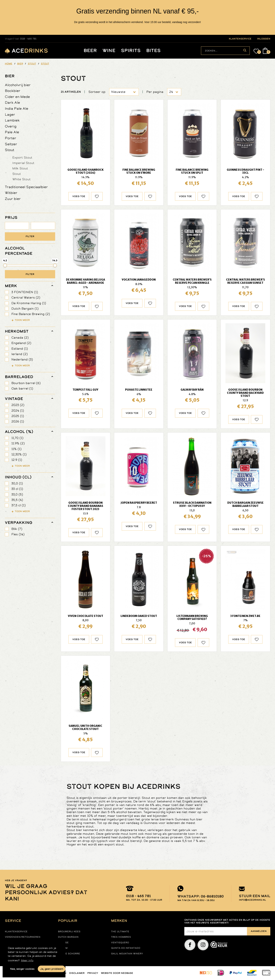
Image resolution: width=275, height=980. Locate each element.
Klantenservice (16, 932)
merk (11, 286)
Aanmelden (259, 931)
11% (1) (16, 449)
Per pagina (155, 92)
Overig (11, 126)
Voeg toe (79, 196)
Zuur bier (13, 199)
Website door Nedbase (117, 973)
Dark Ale (12, 102)
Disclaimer (77, 973)
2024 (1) (18, 411)
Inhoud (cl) (18, 477)
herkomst (17, 331)
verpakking (19, 523)
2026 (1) (18, 421)
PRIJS (11, 217)
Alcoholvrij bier (18, 85)
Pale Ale (12, 132)
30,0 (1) (17, 483)
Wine (109, 51)
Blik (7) (17, 529)
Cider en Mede (17, 97)
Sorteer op (97, 92)
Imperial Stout (23, 163)
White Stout (21, 179)
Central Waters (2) (26, 297)
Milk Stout (20, 168)
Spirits (131, 51)
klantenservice (240, 39)
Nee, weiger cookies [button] (22, 969)
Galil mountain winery (127, 954)
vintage (14, 399)
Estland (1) (20, 349)
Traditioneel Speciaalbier (26, 187)
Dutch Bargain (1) (25, 309)
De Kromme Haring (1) (29, 303)
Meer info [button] (27, 960)
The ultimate (120, 932)
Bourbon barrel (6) (26, 383)
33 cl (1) (17, 489)
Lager (10, 114)
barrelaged (19, 377)
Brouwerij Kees (69, 932)
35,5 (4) (17, 500)
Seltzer (11, 144)
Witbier (11, 193)
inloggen (264, 39)
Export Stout (22, 157)
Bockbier (13, 91)
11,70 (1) (17, 438)
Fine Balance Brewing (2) (31, 314)
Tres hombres (121, 937)
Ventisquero (120, 943)
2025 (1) (18, 416)
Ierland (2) (20, 354)
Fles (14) (18, 534)
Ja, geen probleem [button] (52, 969)
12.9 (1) (17, 460)
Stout (10, 150)
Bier (10, 76)
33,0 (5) (17, 494)
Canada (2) (20, 338)
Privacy (93, 973)
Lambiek (12, 120)
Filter (30, 236)
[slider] (5, 265)
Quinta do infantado (126, 948)
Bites (153, 51)
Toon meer (22, 320)
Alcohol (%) (19, 432)
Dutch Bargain (68, 937)
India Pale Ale (17, 108)
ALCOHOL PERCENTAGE (19, 251)
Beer (90, 51)
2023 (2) (18, 405)
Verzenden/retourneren (23, 937)
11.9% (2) (18, 443)
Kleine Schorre (69, 954)
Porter (11, 138)
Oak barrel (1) (22, 388)
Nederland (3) (22, 359)
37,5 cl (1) (19, 505)
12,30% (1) (19, 454)
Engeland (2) (21, 343)
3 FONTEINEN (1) (25, 292)
